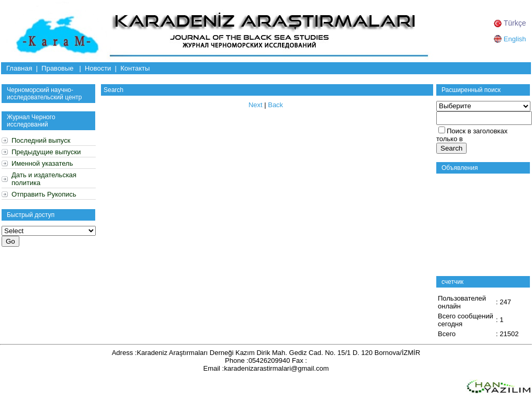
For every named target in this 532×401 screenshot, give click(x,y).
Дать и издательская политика (44, 179)
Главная (19, 68)
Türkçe (510, 23)
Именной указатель (42, 163)
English (510, 39)
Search (114, 90)
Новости (98, 68)
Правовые (57, 68)
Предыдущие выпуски (46, 152)
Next (256, 105)
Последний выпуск (41, 140)
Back (275, 105)
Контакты (135, 68)
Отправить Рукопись (44, 194)
